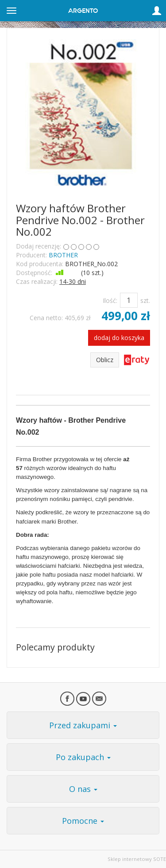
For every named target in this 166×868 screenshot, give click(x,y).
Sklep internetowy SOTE (137, 859)
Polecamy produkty (55, 647)
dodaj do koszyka (119, 338)
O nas (83, 789)
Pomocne (83, 821)
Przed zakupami (83, 725)
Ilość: (110, 300)
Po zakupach (83, 757)
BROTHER (63, 255)
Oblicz (105, 360)
